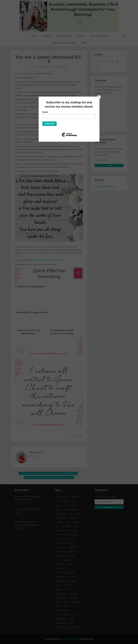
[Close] (99, 97)
